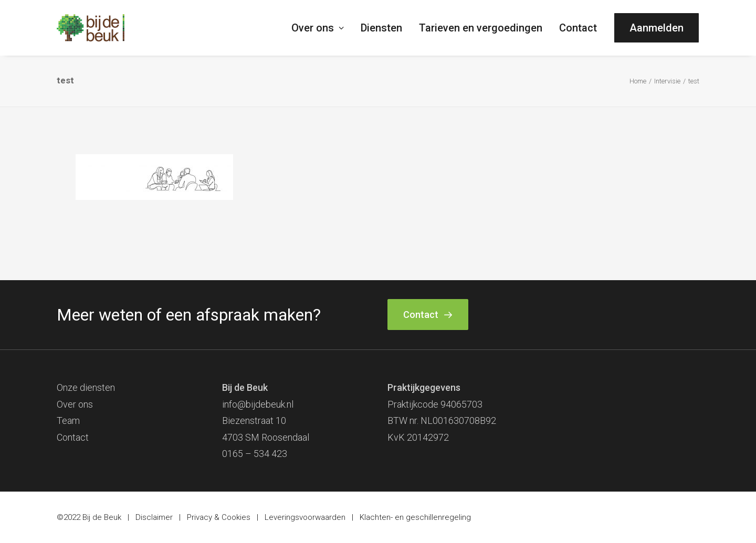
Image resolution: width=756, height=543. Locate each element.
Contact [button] (428, 315)
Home (638, 81)
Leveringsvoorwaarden (305, 517)
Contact (578, 28)
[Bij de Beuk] (91, 28)
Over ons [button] (318, 28)
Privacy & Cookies (219, 517)
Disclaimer (154, 517)
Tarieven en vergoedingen (481, 28)
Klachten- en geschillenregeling (415, 517)
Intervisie (667, 81)
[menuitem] (321, 28)
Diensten (381, 28)
